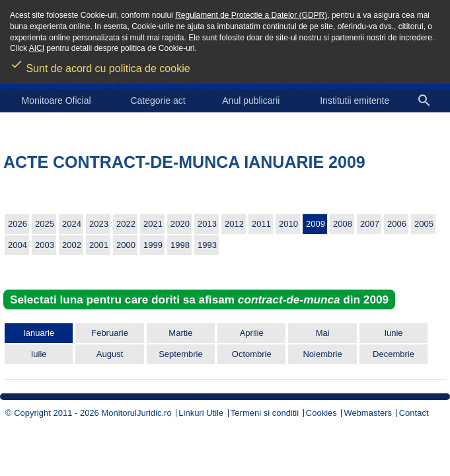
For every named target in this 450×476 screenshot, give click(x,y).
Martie (180, 333)
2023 (99, 224)
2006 (397, 224)
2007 (370, 224)
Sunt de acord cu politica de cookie (100, 64)
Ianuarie (39, 333)
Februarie (110, 333)
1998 (180, 245)
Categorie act (158, 100)
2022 (126, 224)
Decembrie (394, 354)
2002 (72, 245)
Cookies (321, 413)
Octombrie (252, 354)
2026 (18, 224)
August (110, 354)
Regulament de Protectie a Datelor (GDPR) (251, 15)
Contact (414, 413)
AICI (37, 48)
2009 (316, 224)
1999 (153, 245)
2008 (343, 224)
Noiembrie (322, 354)
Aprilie (252, 333)
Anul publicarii (251, 100)
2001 (99, 245)
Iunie (393, 333)
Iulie (39, 354)
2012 (234, 224)
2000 (126, 245)
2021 (153, 224)
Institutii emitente (355, 100)
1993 (207, 245)
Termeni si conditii (265, 413)
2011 (261, 224)
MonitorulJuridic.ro (136, 413)
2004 (18, 245)
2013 (207, 224)
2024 (72, 224)
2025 (45, 224)
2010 (288, 224)
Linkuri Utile (201, 413)
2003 (45, 245)
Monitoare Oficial (56, 100)
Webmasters (368, 413)
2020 (180, 224)
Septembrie (180, 354)
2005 (424, 224)
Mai (323, 333)
